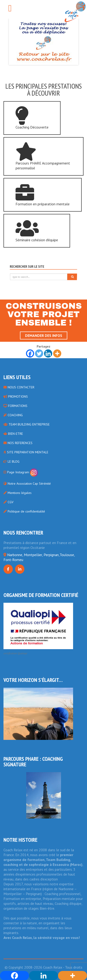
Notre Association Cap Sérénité (27, 484)
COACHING (13, 415)
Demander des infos (44, 335)
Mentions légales (18, 493)
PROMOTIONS (16, 397)
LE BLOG (11, 461)
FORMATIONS (15, 406)
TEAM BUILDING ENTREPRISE (27, 424)
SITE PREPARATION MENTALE (26, 452)
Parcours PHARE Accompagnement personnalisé (43, 156)
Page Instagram (21, 472)
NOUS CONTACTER (19, 387)
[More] (57, 353)
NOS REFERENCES (18, 443)
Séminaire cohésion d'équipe (37, 231)
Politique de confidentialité (24, 511)
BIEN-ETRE (13, 434)
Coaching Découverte (32, 118)
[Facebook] (30, 353)
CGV (8, 502)
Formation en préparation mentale (43, 195)
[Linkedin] (48, 353)
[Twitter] (39, 353)
